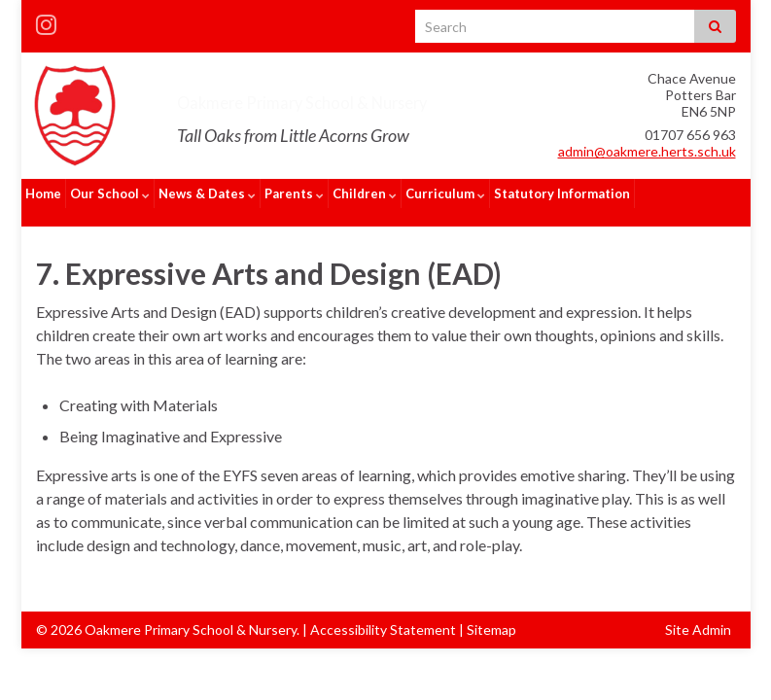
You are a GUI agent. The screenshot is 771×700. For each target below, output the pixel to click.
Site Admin (698, 611)
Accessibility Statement (383, 611)
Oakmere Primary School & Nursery (389, 98)
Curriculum (445, 193)
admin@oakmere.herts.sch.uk (647, 151)
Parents (294, 193)
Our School (110, 193)
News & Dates (207, 193)
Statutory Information (562, 193)
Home (43, 193)
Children (365, 193)
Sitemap (491, 611)
